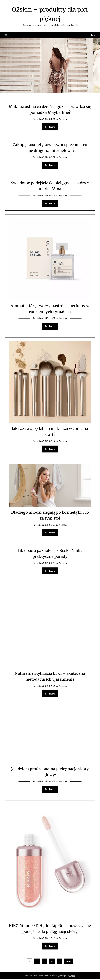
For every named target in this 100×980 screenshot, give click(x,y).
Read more (50, 127)
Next (69, 962)
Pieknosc (63, 119)
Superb (72, 976)
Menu (92, 35)
